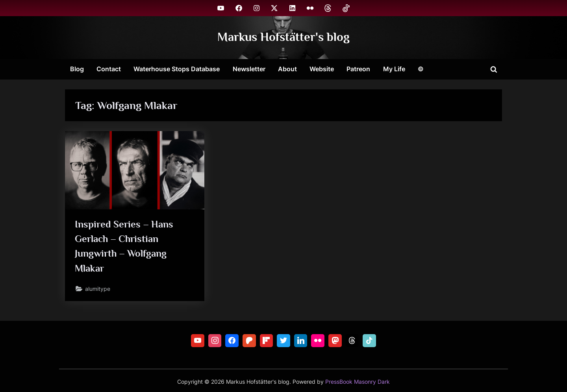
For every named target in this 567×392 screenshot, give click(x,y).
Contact (109, 69)
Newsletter (249, 69)
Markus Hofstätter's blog (283, 37)
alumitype (98, 289)
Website (322, 69)
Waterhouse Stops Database (177, 69)
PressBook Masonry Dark (358, 382)
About (287, 69)
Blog (77, 69)
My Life (394, 69)
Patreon (358, 69)
